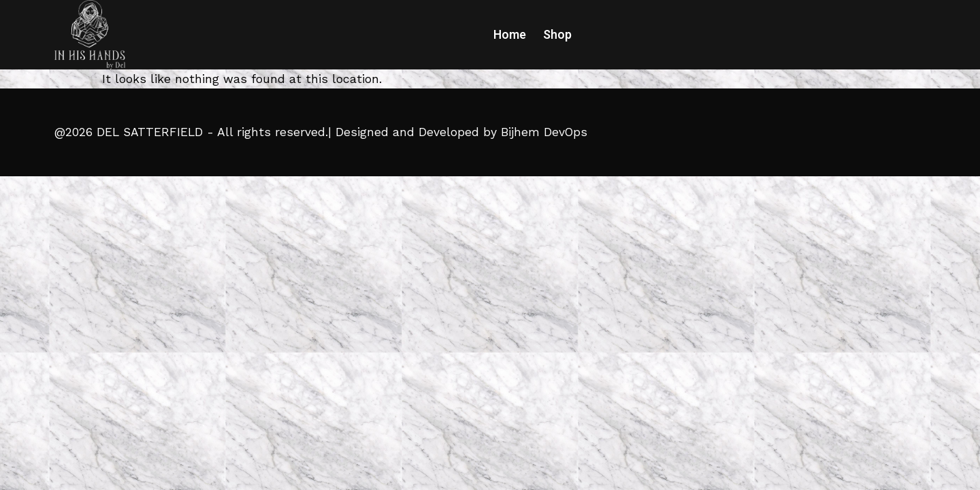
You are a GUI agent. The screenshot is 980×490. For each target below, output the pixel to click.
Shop (557, 35)
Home (510, 35)
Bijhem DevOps (544, 132)
